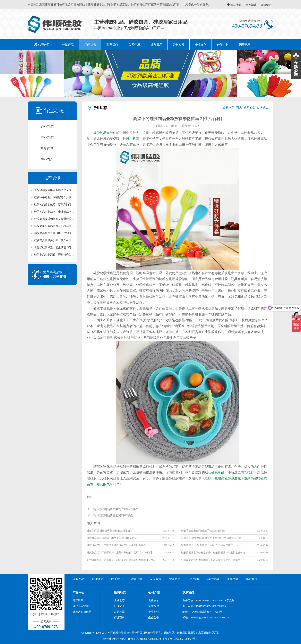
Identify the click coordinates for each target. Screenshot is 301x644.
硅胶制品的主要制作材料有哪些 (118, 509)
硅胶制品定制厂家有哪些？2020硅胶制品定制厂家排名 (211, 560)
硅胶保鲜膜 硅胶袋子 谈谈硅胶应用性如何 (110, 531)
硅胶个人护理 (81, 606)
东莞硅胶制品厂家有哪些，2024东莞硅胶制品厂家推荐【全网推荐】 (122, 560)
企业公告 (154, 618)
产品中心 (78, 593)
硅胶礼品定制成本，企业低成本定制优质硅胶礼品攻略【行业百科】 (54, 212)
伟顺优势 (232, 579)
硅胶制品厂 (210, 633)
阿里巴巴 (245, 45)
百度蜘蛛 (251, 5)
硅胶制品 (100, 133)
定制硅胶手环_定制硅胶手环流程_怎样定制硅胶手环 (209, 545)
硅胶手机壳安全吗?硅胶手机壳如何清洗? (203, 531)
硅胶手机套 (131, 139)
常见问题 (47, 149)
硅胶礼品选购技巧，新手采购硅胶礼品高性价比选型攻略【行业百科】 (54, 204)
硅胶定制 (223, 45)
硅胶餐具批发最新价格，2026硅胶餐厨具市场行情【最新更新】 (54, 233)
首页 (239, 107)
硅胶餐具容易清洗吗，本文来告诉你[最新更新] (112, 538)
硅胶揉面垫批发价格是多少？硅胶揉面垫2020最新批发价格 (213, 553)
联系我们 (112, 45)
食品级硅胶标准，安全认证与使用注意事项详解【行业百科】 (54, 247)
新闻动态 (90, 45)
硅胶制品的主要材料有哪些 (115, 515)
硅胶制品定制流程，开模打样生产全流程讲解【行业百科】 (54, 255)
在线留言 (266, 5)
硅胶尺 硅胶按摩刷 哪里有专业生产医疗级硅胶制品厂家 (211, 538)
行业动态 (47, 138)
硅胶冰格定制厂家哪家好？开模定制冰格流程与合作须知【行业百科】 (54, 197)
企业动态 (47, 127)
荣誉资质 (179, 45)
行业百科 (47, 160)
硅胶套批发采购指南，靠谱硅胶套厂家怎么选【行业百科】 (54, 219)
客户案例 (252, 579)
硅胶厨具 (78, 600)
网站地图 (236, 5)
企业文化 (201, 45)
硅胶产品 (68, 45)
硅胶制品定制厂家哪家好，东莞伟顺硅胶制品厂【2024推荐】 (120, 553)
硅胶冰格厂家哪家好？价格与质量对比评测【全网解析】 (54, 226)
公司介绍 (134, 45)
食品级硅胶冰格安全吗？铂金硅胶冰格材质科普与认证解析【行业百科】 (54, 190)
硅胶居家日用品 (82, 612)
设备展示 (156, 45)
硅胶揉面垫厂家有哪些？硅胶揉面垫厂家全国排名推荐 (116, 545)
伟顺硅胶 (44, 45)
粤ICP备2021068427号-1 (184, 639)
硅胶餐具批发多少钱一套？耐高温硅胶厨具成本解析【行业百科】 (54, 240)
